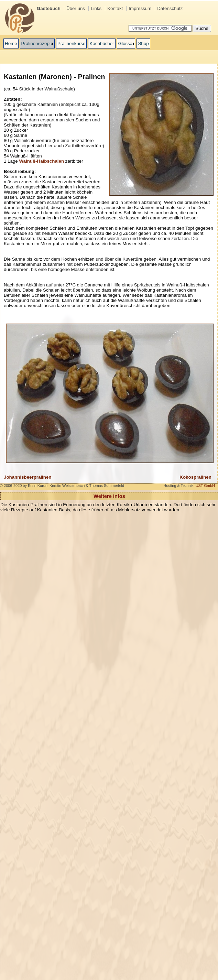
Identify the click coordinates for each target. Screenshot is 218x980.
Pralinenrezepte (37, 43)
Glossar (126, 43)
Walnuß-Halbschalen (41, 161)
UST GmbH (205, 486)
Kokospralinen (195, 477)
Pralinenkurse (72, 43)
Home (11, 43)
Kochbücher (102, 43)
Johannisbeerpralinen (28, 477)
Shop (143, 43)
